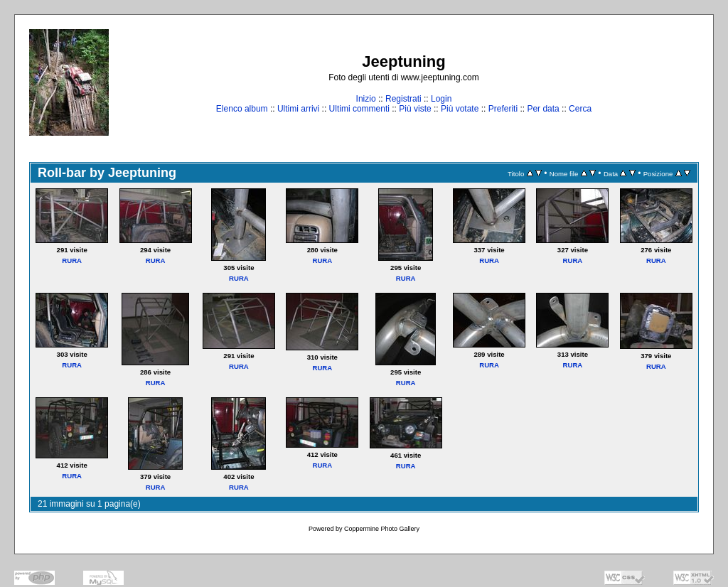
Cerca (580, 109)
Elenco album (242, 109)
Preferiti (503, 109)
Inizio (366, 99)
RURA (72, 260)
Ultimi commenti (359, 109)
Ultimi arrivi (298, 109)
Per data (543, 109)
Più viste (415, 109)
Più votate (460, 109)
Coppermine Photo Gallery (382, 529)
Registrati (403, 99)
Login (441, 99)
